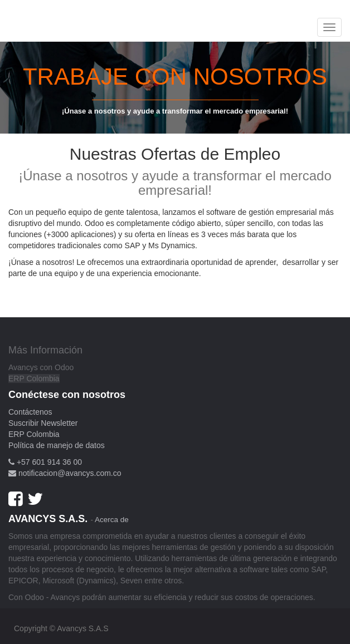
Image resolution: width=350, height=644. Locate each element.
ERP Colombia (34, 378)
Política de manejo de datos (57, 445)
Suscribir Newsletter (43, 423)
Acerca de (112, 520)
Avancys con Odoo (41, 367)
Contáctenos (30, 412)
